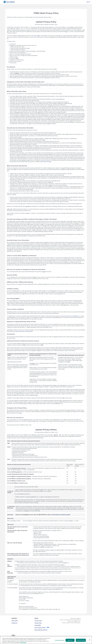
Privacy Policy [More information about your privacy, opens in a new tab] (23, 642)
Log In (88, 2)
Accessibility (38, 625)
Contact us (14, 623)
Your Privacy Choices (42, 627)
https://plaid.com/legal (46, 162)
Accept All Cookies (81, 640)
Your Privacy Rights (36, 36)
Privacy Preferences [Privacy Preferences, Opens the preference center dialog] (60, 640)
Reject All (70, 640)
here (10, 17)
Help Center (15, 621)
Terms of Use (38, 621)
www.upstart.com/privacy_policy (62, 515)
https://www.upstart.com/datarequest (70, 316)
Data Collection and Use (41, 630)
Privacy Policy (38, 623)
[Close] (90, 640)
